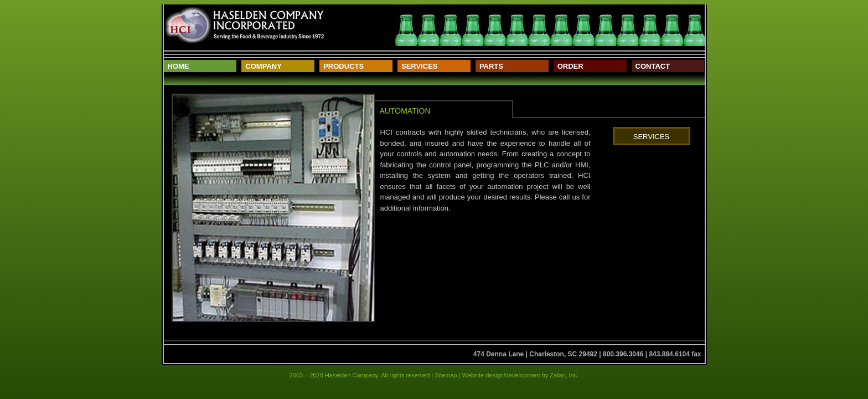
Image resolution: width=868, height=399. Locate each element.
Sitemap (446, 375)
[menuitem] (200, 66)
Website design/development (500, 375)
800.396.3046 (623, 354)
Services (420, 66)
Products (343, 66)
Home (179, 66)
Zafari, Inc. (564, 375)
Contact (653, 66)
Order (570, 66)
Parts (491, 66)
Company (263, 66)
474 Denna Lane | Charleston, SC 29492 (535, 354)
